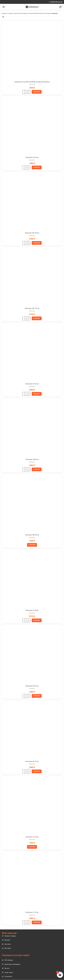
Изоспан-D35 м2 (32, 459)
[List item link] (32, 936)
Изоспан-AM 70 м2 (32, 308)
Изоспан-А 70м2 (32, 610)
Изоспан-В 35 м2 (32, 686)
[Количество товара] (26, 92)
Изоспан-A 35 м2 (32, 157)
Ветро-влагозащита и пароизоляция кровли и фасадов (33, 13)
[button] (37, 92)
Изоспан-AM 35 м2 (32, 233)
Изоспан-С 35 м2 (32, 837)
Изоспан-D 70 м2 (32, 384)
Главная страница (7, 13)
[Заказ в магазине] (3, 17)
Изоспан (32, 84)
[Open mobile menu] (4, 7)
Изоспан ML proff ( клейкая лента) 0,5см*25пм (32, 82)
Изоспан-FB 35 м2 (32, 535)
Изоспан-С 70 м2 (32, 912)
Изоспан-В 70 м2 (32, 761)
